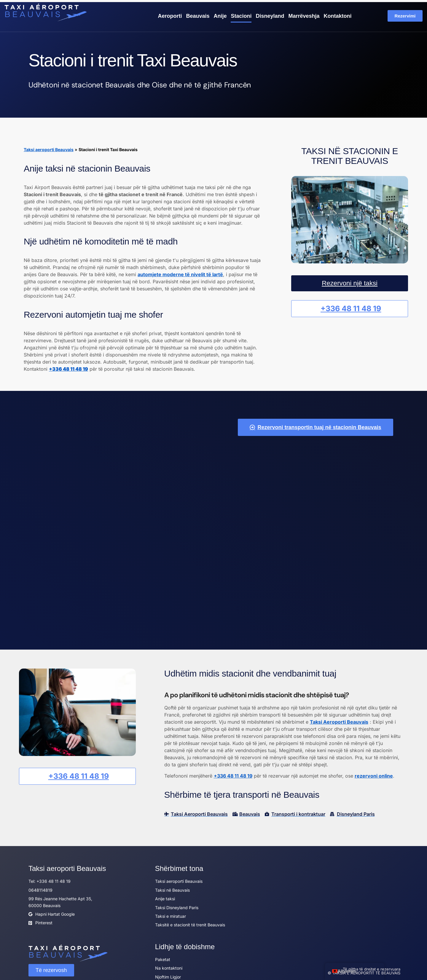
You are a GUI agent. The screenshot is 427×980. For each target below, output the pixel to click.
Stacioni (241, 16)
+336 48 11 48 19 (233, 761)
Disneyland (270, 16)
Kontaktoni (337, 16)
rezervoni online (374, 761)
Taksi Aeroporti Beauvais (339, 707)
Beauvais (198, 16)
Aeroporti (170, 16)
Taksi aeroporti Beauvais (49, 149)
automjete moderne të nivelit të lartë (180, 274)
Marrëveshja (304, 16)
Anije (220, 16)
